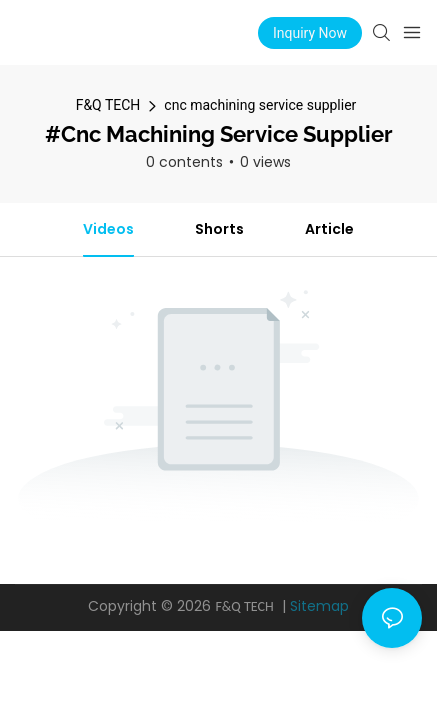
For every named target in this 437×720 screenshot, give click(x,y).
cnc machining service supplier (260, 105)
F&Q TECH (108, 105)
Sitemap (319, 606)
